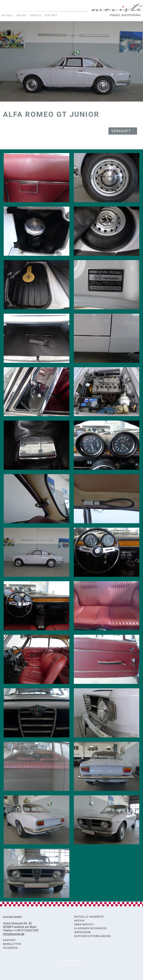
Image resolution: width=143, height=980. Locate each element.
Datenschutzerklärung (93, 936)
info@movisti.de (14, 934)
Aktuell (7, 15)
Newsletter (12, 944)
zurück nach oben (72, 961)
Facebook (10, 948)
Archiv (22, 15)
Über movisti (84, 925)
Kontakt (51, 15)
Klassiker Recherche (91, 928)
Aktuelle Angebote (89, 917)
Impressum (82, 932)
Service (36, 15)
